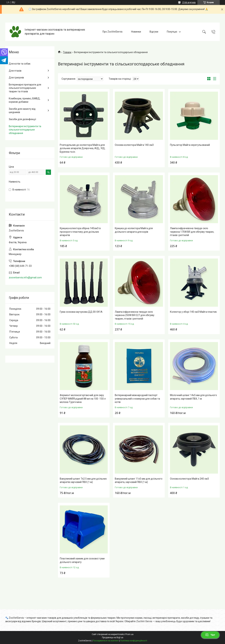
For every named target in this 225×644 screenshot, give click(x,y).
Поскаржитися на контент (106, 641)
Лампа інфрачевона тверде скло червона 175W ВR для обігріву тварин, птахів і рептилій (192, 232)
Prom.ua (129, 634)
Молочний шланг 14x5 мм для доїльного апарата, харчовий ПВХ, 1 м (193, 397)
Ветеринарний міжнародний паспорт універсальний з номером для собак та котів (137, 399)
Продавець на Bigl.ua (113, 637)
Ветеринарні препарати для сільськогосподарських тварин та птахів (25, 88)
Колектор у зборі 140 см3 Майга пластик (193, 312)
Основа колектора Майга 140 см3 (134, 145)
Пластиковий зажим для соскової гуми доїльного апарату (82, 560)
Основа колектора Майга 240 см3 (189, 479)
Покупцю (172, 32)
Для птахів (15, 71)
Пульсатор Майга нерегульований (190, 145)
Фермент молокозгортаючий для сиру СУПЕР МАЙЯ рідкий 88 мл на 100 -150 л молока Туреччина (83, 399)
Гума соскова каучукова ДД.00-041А (81, 312)
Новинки (136, 32)
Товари (67, 52)
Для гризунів (16, 78)
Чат (210, 635)
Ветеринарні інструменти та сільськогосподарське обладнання (25, 130)
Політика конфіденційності (134, 641)
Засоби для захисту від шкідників (22, 111)
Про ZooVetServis (112, 32)
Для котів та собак (20, 64)
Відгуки (154, 32)
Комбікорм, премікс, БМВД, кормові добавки (25, 100)
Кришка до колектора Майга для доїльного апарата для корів (134, 230)
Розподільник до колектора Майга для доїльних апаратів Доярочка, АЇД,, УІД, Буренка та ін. (83, 148)
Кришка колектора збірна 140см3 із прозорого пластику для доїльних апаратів (80, 232)
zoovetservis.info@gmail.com (25, 278)
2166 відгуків (189, 2)
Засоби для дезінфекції (22, 119)
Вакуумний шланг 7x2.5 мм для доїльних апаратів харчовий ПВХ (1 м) (83, 480)
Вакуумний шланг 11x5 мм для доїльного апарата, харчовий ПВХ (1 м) (139, 480)
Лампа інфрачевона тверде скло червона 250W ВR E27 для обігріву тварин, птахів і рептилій (135, 315)
